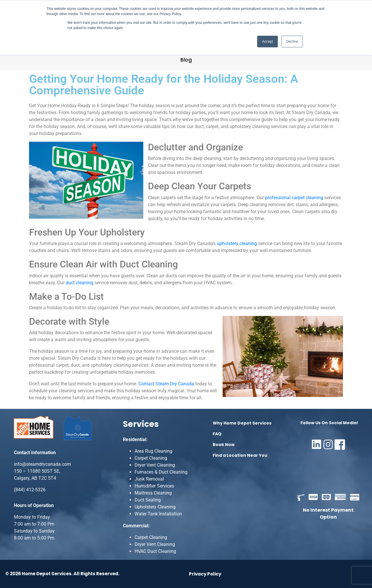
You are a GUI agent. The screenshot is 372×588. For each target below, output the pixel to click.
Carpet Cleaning (151, 458)
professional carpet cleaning (294, 198)
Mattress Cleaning (153, 493)
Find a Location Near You (240, 455)
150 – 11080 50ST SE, (37, 471)
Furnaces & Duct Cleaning (161, 472)
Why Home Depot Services (242, 423)
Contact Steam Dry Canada (166, 384)
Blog (186, 60)
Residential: (135, 439)
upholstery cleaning (237, 243)
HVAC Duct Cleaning (155, 551)
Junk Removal (149, 479)
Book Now (224, 445)
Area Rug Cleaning (153, 451)
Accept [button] (268, 42)
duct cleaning (79, 283)
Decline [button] (292, 42)
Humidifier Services (154, 486)
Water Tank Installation (158, 514)
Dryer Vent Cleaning (155, 465)
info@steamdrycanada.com (42, 464)
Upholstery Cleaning (155, 507)
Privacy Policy (205, 574)
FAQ (217, 434)
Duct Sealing (148, 500)
